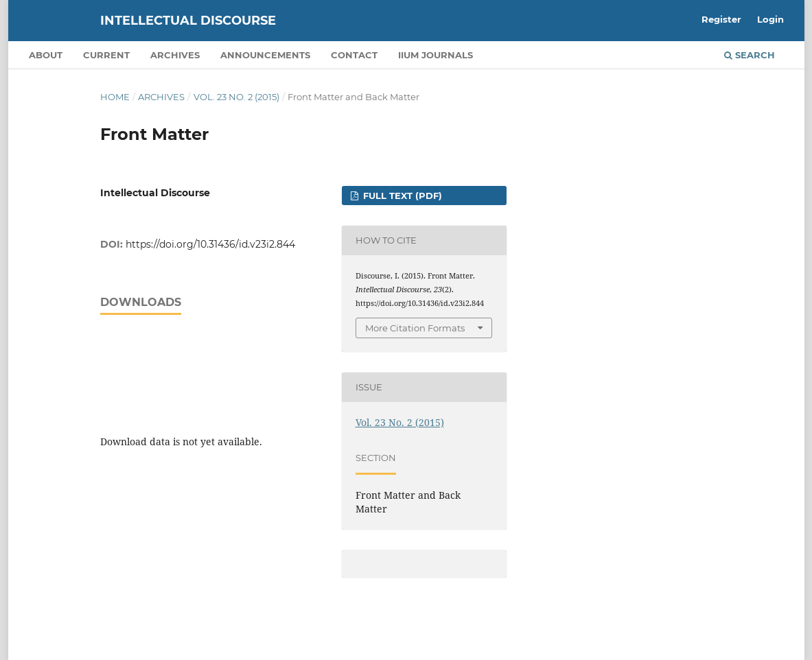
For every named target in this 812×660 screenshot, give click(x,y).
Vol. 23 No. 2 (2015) (236, 97)
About (46, 55)
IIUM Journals (436, 55)
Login (770, 19)
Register (721, 19)
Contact (354, 55)
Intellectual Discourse (188, 21)
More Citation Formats (415, 328)
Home (115, 97)
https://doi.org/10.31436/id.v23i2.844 (210, 244)
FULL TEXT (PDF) (401, 196)
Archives (175, 55)
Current (106, 55)
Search (750, 55)
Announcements (265, 55)
